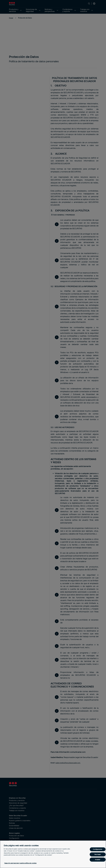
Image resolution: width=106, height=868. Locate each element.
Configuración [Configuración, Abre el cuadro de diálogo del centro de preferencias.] (98, 849)
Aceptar (98, 860)
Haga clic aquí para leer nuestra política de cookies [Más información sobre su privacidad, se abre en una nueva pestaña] (20, 863)
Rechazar (98, 854)
